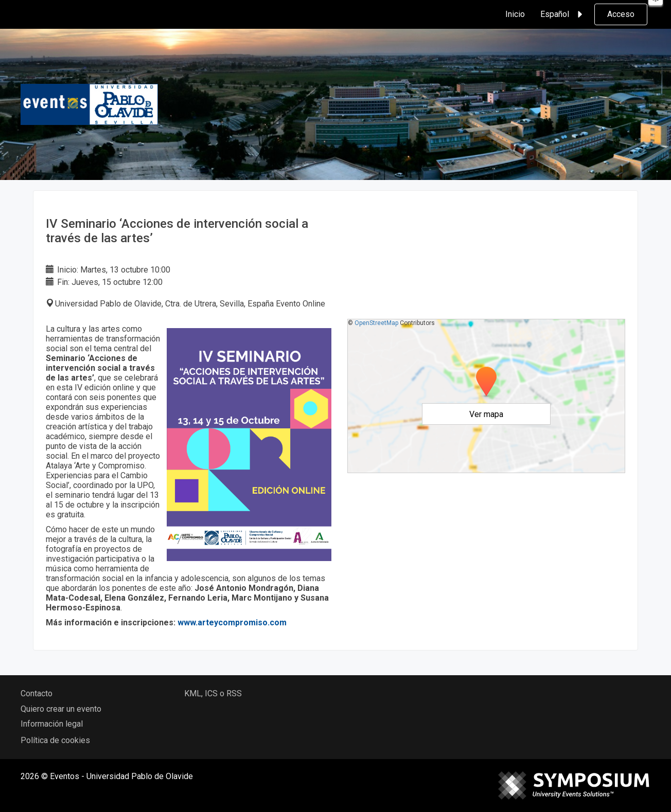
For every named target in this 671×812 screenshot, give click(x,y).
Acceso (621, 14)
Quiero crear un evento (61, 709)
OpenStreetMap (376, 323)
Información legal (52, 724)
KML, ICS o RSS (213, 693)
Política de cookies (55, 740)
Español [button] (563, 14)
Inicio (515, 14)
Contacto (37, 693)
